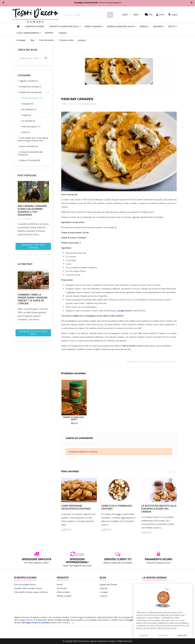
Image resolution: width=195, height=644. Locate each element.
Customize (163, 635)
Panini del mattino (168, 362)
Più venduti (62, 588)
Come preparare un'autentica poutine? (76, 507)
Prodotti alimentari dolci (64, 26)
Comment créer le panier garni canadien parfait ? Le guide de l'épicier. (33, 299)
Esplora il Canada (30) (30, 160)
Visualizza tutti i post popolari (33, 246)
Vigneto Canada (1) (29, 81)
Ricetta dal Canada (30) (31, 92)
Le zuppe (104, 592)
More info (182, 635)
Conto (160, 15)
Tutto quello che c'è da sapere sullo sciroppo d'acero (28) (33, 139)
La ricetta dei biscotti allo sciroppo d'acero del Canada (159, 509)
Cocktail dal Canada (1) (31, 87)
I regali (63, 33)
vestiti (172, 26)
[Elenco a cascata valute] (127, 15)
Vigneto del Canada (108, 584)
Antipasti (104, 588)
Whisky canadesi (64, 596)
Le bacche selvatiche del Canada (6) (30, 153)
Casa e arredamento (28, 33)
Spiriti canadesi (93, 26)
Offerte (49, 33)
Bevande (158, 26)
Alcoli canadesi (63, 592)
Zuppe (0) (27, 115)
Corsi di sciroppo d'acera (25, 584)
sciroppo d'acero (35, 26)
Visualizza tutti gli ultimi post (33, 333)
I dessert (104, 596)
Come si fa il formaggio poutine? (117, 507)
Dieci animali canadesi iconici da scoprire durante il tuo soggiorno (32, 210)
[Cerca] (88, 15)
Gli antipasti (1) (29, 109)
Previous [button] (170, 472)
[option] (33, 209)
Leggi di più (66, 529)
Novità (60, 584)
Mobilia (144, 26)
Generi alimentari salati (121, 26)
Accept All (143, 635)
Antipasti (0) (28, 104)
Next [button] (175, 472)
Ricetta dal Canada (149, 362)
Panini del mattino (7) (32, 98)
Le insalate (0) (28, 121)
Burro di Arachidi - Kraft (74, 418)
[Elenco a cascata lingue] (138, 15)
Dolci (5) (26, 132)
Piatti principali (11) (31, 126)
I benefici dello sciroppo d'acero (28, 588)
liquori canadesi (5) (29, 146)
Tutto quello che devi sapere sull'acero (31, 592)
